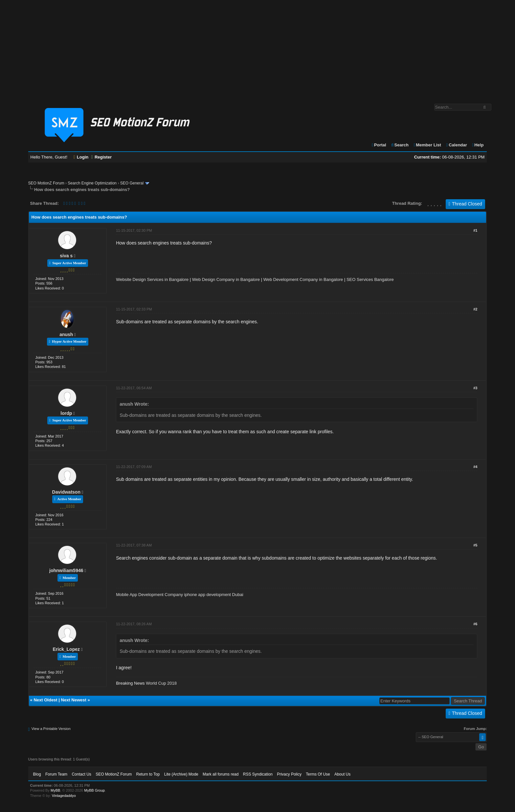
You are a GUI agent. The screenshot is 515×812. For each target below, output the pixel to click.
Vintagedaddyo (64, 796)
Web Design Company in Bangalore (226, 279)
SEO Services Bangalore (370, 279)
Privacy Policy (289, 774)
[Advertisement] (257, 49)
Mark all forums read (221, 774)
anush (66, 334)
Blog (37, 774)
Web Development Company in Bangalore (303, 279)
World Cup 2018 (161, 683)
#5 (475, 545)
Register (101, 157)
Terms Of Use (318, 774)
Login (81, 157)
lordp (66, 413)
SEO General (132, 183)
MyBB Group (94, 790)
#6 (475, 624)
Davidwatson (66, 492)
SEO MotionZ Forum (46, 183)
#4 (475, 467)
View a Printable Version (51, 729)
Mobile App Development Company (149, 595)
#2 (475, 309)
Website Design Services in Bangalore (152, 279)
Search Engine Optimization (92, 183)
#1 (475, 230)
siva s (66, 256)
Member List (427, 145)
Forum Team (56, 774)
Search (400, 145)
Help (477, 145)
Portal (379, 145)
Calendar (456, 145)
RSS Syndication (258, 774)
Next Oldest (45, 700)
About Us (342, 774)
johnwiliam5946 (66, 570)
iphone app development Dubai (214, 595)
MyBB (55, 790)
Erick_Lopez (66, 649)
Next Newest (74, 700)
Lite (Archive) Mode (181, 774)
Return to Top (148, 774)
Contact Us (81, 774)
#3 (475, 388)
